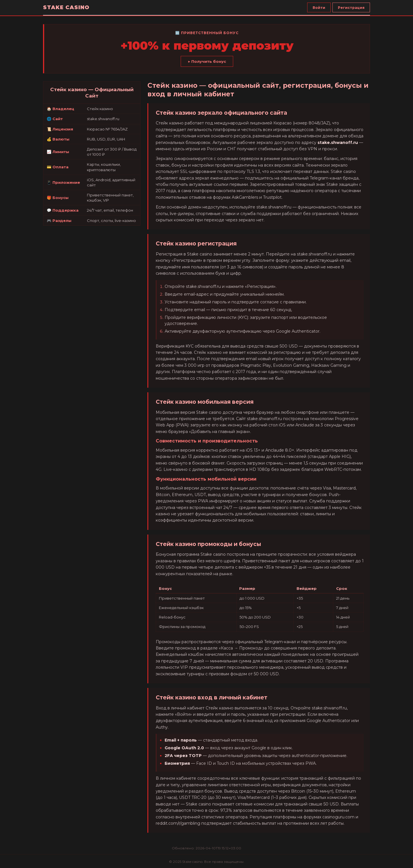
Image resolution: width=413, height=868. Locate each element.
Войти (319, 8)
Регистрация (351, 8)
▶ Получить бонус (207, 61)
